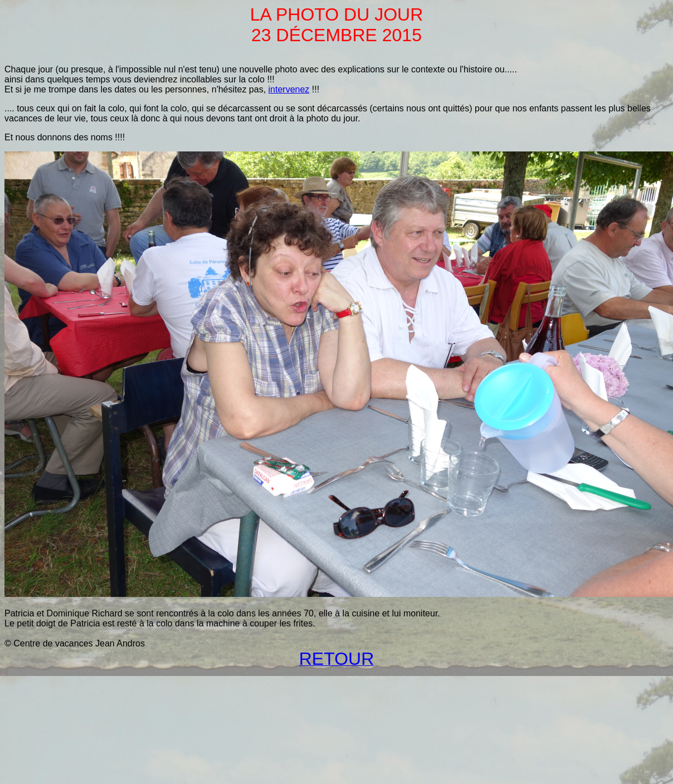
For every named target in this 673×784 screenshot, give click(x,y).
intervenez (289, 89)
